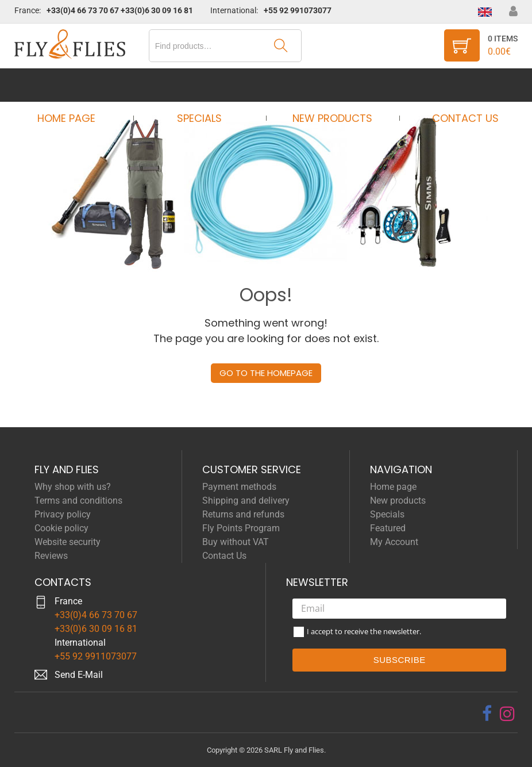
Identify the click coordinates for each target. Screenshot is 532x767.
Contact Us (455, 85)
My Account (394, 542)
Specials (203, 85)
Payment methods (239, 487)
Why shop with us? (73, 487)
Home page (77, 85)
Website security (68, 542)
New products (329, 85)
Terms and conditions (78, 501)
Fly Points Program (241, 528)
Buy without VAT (236, 542)
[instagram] (507, 714)
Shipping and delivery (246, 501)
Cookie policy (61, 528)
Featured (388, 528)
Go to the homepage (266, 373)
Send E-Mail (79, 675)
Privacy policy (63, 514)
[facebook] (487, 714)
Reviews (51, 556)
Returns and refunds (243, 514)
